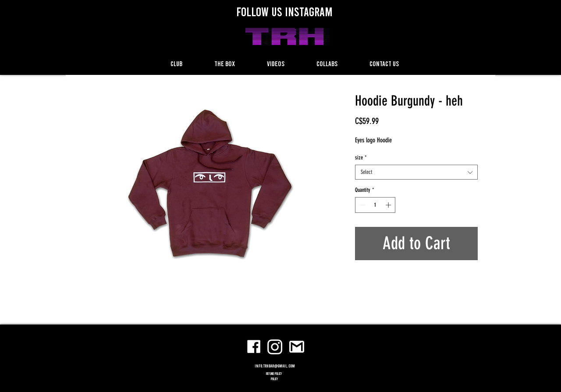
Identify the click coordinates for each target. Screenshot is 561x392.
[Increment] (389, 205)
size (361, 157)
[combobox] (416, 172)
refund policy (274, 374)
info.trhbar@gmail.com (275, 366)
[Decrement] (362, 205)
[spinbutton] (375, 205)
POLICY (274, 379)
